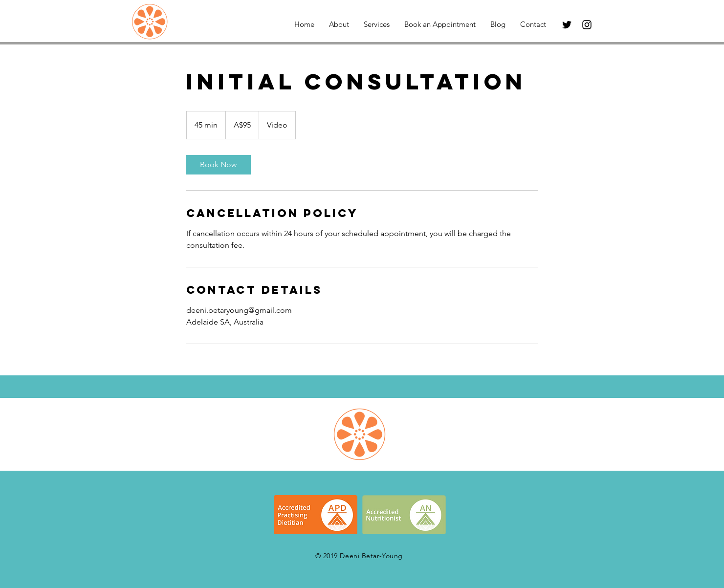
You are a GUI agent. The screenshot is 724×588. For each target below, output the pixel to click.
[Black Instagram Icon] (587, 25)
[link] (219, 165)
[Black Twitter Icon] (567, 25)
